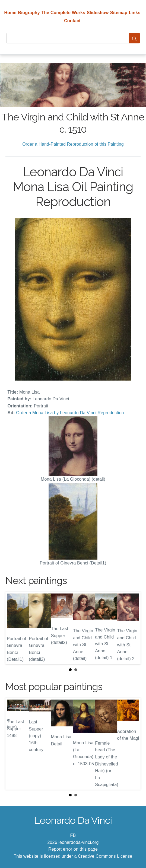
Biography (29, 13)
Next (132, 628)
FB (73, 835)
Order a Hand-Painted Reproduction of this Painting (73, 144)
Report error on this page (73, 849)
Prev (14, 628)
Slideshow (98, 13)
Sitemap (119, 13)
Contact (72, 21)
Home (10, 13)
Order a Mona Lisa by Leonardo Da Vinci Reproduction (70, 413)
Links (135, 13)
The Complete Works (63, 13)
